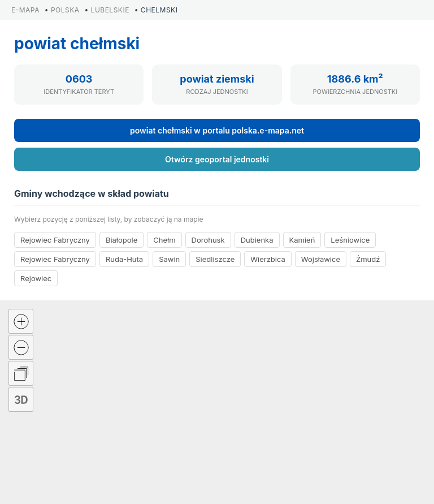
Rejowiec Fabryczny (55, 240)
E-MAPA (25, 10)
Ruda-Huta (124, 259)
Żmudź (368, 259)
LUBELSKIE (110, 10)
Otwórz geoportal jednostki (217, 159)
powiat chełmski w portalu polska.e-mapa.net (217, 130)
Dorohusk (208, 240)
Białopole (121, 240)
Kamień (302, 240)
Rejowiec (36, 278)
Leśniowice (350, 240)
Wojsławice (321, 259)
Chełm (164, 240)
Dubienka (257, 240)
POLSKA (65, 10)
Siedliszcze (215, 259)
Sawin (169, 259)
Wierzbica (268, 259)
